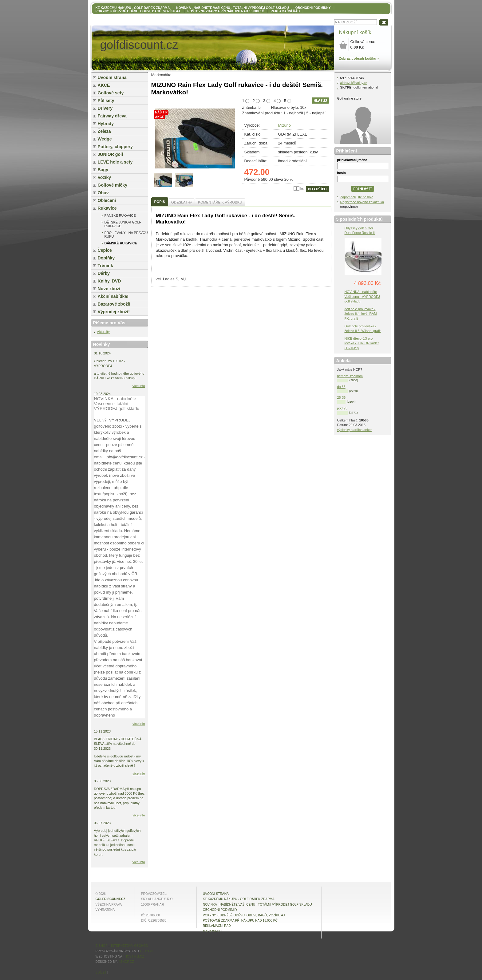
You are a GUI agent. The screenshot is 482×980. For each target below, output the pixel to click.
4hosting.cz (134, 956)
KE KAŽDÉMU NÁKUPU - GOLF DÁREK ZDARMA (133, 8)
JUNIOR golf (111, 154)
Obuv (103, 193)
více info (139, 386)
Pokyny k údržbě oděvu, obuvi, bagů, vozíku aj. (138, 11)
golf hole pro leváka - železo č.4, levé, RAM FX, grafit (361, 314)
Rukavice (107, 208)
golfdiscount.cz (111, 899)
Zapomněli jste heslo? (357, 197)
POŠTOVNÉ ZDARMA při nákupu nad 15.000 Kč (226, 11)
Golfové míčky (113, 185)
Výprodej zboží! (114, 312)
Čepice (105, 250)
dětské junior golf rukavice (123, 224)
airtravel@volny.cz (354, 83)
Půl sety (106, 101)
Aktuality (103, 332)
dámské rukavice (121, 243)
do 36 (341, 387)
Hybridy (106, 124)
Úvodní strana (112, 77)
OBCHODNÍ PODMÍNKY (313, 8)
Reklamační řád (285, 11)
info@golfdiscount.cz (124, 457)
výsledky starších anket (354, 430)
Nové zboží (109, 289)
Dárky (104, 273)
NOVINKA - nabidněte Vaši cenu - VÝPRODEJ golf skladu (362, 296)
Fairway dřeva (112, 116)
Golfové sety (111, 93)
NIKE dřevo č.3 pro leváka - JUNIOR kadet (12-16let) (362, 343)
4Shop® (146, 951)
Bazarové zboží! (114, 304)
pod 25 (342, 408)
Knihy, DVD (109, 281)
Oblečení (107, 200)
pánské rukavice (120, 215)
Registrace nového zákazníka (362, 202)
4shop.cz (126, 962)
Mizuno (284, 125)
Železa (104, 131)
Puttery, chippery (115, 147)
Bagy (103, 170)
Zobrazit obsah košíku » (359, 58)
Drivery (105, 108)
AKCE (104, 85)
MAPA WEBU (212, 931)
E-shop (102, 946)
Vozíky (105, 177)
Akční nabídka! (113, 296)
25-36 (342, 397)
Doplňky (106, 258)
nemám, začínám (350, 376)
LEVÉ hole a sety (115, 162)
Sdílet (101, 972)
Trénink (105, 266)
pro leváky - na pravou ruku (126, 235)
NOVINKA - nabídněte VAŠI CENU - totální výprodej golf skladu (232, 8)
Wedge (105, 139)
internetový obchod (129, 946)
